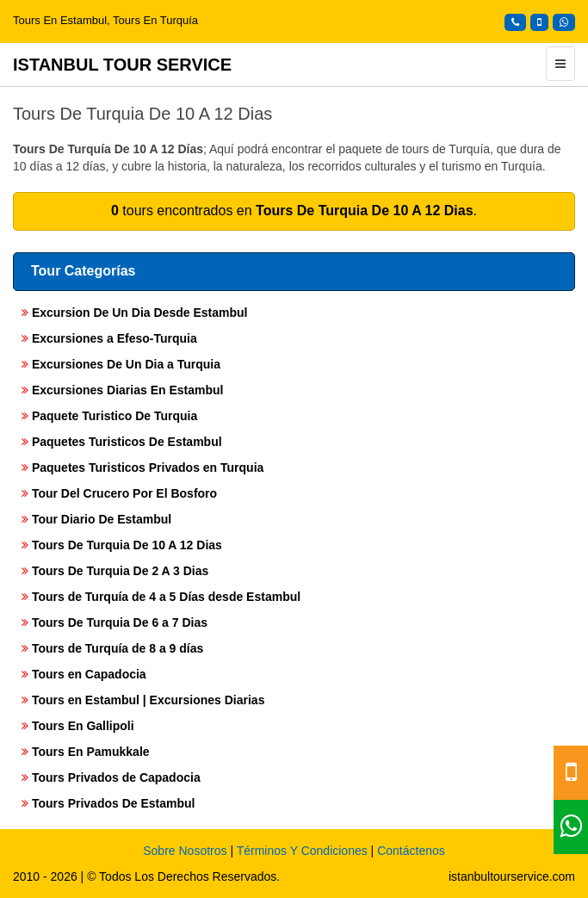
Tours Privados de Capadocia (111, 777)
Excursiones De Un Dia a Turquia (121, 364)
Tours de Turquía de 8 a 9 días (112, 648)
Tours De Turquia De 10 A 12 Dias (122, 545)
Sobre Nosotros (185, 851)
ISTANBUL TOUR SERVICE (122, 65)
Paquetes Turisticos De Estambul (122, 442)
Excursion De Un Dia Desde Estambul (134, 313)
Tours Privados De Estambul (108, 803)
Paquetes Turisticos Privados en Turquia (142, 468)
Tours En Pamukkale (86, 752)
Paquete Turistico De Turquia (109, 416)
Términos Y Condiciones (302, 851)
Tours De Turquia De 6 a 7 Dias (115, 622)
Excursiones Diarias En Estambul (122, 390)
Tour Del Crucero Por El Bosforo (119, 493)
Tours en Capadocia (84, 674)
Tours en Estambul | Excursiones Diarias (143, 700)
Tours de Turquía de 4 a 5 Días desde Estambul (161, 597)
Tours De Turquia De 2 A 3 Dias (115, 571)
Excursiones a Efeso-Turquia (109, 338)
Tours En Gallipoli (78, 726)
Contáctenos (411, 851)
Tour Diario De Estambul (96, 519)
